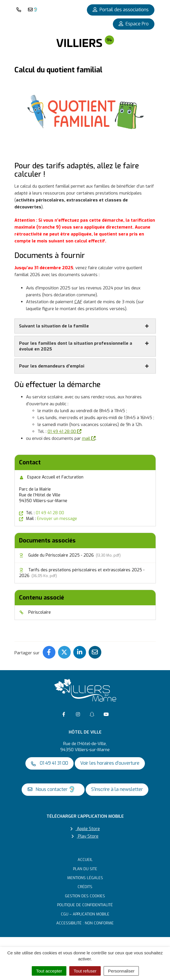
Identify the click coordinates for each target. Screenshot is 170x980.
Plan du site (85, 869)
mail (89, 438)
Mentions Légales (85, 878)
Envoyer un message (57, 519)
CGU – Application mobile (85, 914)
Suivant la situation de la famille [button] (84, 326)
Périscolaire (35, 612)
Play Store (85, 836)
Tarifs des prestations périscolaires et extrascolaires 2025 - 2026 (82, 573)
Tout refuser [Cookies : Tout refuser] (85, 971)
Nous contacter (52, 789)
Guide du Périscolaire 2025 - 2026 (70, 555)
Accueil (85, 860)
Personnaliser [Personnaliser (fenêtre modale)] (121, 971)
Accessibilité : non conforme (85, 923)
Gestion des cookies (85, 896)
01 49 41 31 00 (49, 763)
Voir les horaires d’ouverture (110, 763)
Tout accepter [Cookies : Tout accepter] (49, 971)
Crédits (85, 887)
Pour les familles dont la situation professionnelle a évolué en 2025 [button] (84, 346)
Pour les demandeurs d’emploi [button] (84, 366)
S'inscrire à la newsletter (117, 789)
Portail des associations (121, 10)
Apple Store (85, 829)
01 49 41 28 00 (65, 431)
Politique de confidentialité (85, 905)
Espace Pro (134, 24)
